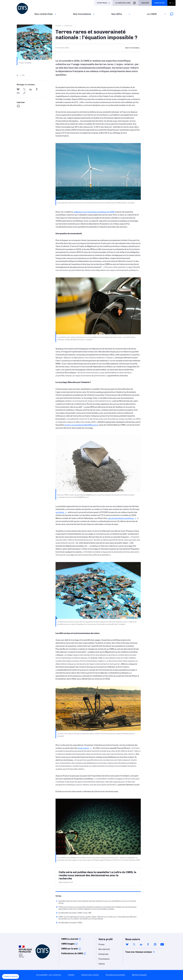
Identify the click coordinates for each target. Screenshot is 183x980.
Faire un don (160, 3)
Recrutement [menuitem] (104, 949)
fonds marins (83, 748)
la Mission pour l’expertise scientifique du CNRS (94, 212)
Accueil (59, 26)
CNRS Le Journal (70, 939)
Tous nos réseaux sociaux (135, 952)
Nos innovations (82, 14)
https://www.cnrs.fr (66, 882)
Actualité (68, 26)
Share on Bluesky (18, 89)
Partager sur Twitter (24, 89)
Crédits (71, 975)
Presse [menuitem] (101, 944)
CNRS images (68, 944)
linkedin (141, 944)
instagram (155, 944)
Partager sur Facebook (37, 89)
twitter (134, 944)
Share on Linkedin (31, 89)
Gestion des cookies (90, 975)
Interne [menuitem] (102, 964)
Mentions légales (139, 975)
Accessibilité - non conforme (49, 975)
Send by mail (18, 93)
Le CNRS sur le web (123, 3)
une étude (60, 512)
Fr (170, 3)
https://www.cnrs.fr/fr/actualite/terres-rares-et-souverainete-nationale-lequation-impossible (24, 93)
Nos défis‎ (117, 14)
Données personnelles (115, 975)
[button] (11, 976)
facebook (148, 944)
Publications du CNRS (72, 953)
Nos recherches (44, 14)
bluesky (127, 944)
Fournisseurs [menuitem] (104, 959)
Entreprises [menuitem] (103, 954)
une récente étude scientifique (121, 518)
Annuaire (145, 3)
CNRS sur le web (70, 949)
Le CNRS (152, 14)
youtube (162, 944)
